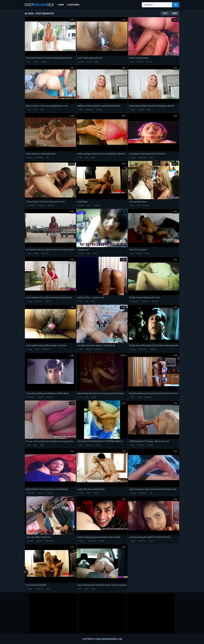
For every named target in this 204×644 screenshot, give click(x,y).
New (175, 13)
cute (96, 62)
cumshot (39, 158)
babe (35, 62)
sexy (29, 253)
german (90, 110)
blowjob (41, 205)
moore (149, 62)
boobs (41, 397)
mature (48, 301)
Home (61, 5)
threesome (50, 541)
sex (29, 62)
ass (42, 110)
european (92, 541)
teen (93, 158)
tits (80, 589)
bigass (39, 541)
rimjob (82, 541)
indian (98, 445)
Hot (165, 13)
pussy (81, 62)
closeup (98, 349)
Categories (73, 5)
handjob (46, 349)
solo (149, 110)
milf (87, 158)
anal (132, 62)
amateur (145, 301)
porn (48, 589)
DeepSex (39, 5)
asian (29, 158)
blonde (44, 62)
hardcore (143, 158)
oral (47, 158)
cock (89, 62)
